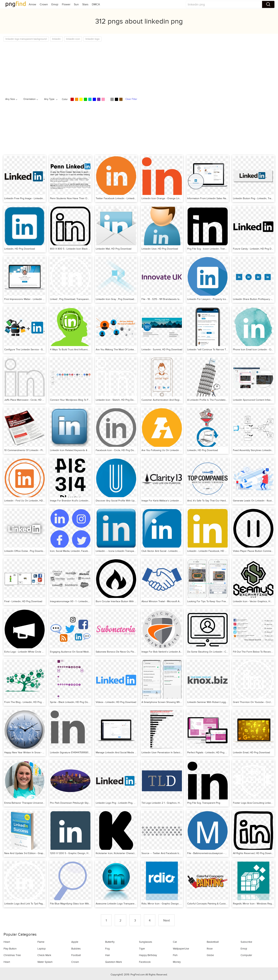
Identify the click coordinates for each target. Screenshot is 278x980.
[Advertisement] (110, 68)
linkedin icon (73, 39)
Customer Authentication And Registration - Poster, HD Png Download (180, 400)
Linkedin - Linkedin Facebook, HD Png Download (214, 551)
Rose (210, 949)
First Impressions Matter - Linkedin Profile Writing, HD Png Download (42, 299)
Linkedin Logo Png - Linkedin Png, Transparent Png (124, 803)
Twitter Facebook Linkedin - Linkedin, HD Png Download (127, 198)
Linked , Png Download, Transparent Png (72, 299)
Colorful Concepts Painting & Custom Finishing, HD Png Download (223, 904)
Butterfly (110, 942)
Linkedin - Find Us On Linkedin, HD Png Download (32, 501)
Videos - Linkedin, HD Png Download (116, 702)
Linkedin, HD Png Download (20, 249)
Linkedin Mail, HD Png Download (114, 249)
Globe (210, 955)
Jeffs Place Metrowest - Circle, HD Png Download (31, 400)
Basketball (213, 942)
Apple (75, 942)
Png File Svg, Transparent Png (204, 803)
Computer (246, 955)
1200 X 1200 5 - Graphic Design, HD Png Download (78, 853)
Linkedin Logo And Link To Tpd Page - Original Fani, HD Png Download (43, 904)
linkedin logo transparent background (26, 39)
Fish (175, 955)
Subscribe (246, 942)
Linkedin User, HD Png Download (160, 249)
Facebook (145, 962)
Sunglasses (146, 942)
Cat (175, 942)
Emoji (55, 4)
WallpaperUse (181, 949)
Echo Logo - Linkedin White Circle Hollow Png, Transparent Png (39, 652)
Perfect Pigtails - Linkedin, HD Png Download (212, 753)
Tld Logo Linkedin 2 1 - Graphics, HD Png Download (170, 803)
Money (177, 962)
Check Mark (44, 955)
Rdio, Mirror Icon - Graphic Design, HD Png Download (171, 904)
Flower (66, 4)
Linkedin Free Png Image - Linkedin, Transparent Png (33, 198)
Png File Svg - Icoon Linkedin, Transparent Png (213, 249)
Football (76, 955)
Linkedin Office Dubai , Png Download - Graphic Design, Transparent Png (44, 551)
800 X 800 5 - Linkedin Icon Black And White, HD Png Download (86, 249)
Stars (85, 4)
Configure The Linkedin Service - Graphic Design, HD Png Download (42, 350)
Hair (108, 955)
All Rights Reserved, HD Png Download (255, 853)
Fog (107, 949)
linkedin (56, 39)
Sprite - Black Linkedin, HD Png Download (73, 702)
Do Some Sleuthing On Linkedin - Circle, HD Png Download (220, 652)
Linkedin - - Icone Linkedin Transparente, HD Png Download (128, 551)
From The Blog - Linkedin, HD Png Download (29, 702)
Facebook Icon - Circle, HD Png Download (119, 450)
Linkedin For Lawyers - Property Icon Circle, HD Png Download (222, 299)
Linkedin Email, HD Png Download (251, 753)
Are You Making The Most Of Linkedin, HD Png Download (127, 350)
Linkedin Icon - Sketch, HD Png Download (119, 400)
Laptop (42, 949)
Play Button (10, 949)
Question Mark (114, 962)
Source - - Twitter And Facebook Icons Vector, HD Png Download (177, 853)
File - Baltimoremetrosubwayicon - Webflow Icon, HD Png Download (224, 853)
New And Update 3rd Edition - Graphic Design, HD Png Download (40, 853)
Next (167, 920)
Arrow (32, 4)
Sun (76, 4)
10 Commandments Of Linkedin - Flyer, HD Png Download (36, 450)
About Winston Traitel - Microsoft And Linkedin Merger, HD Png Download (182, 601)
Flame (41, 942)
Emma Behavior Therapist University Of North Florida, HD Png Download (44, 803)
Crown (44, 4)
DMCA (96, 4)
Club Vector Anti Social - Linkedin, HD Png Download (170, 551)
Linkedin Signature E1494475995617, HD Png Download (80, 753)
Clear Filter (131, 99)
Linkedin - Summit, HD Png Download (162, 350)
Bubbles (76, 949)
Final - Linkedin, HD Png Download (23, 601)
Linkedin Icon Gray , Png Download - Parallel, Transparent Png (130, 299)
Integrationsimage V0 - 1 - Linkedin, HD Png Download (80, 601)
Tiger (142, 949)
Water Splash (45, 962)
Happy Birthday (148, 955)
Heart (7, 942)
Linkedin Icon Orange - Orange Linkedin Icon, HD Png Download (177, 198)
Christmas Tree (12, 955)
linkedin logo (92, 39)
